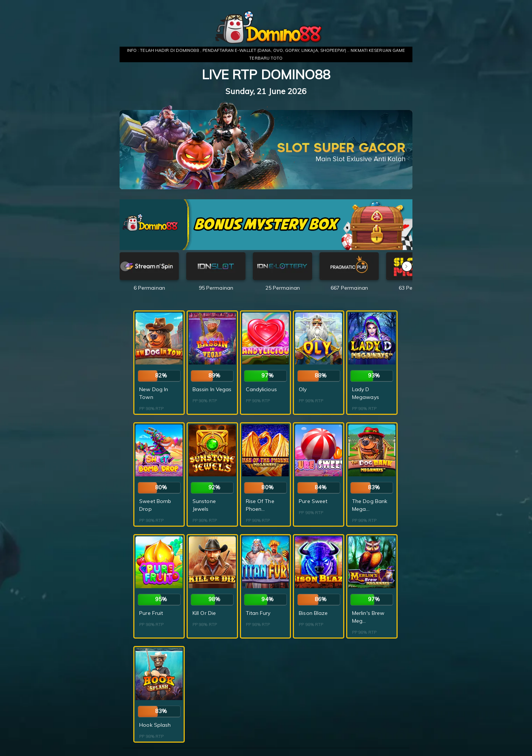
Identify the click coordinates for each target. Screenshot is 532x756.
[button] (407, 266)
